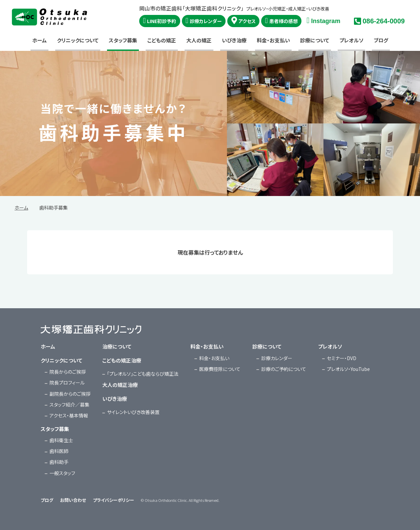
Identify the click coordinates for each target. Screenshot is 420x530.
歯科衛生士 (61, 440)
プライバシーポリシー (113, 500)
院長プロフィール (67, 382)
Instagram (326, 21)
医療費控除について (220, 369)
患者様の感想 (283, 21)
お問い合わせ (73, 500)
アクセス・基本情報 (69, 415)
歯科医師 (59, 451)
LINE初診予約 (162, 21)
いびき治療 (234, 40)
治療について (117, 346)
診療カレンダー (206, 21)
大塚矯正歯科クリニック (49, 17)
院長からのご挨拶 (68, 372)
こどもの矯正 (162, 40)
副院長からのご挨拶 (70, 394)
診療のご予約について (284, 369)
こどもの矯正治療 (122, 360)
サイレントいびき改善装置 (133, 412)
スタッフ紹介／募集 (69, 405)
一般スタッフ (62, 473)
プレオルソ (351, 40)
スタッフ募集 (123, 40)
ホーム (39, 40)
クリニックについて (78, 40)
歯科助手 (59, 462)
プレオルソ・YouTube (348, 369)
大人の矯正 (199, 40)
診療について (315, 40)
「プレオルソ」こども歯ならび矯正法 (143, 374)
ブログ (381, 40)
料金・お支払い (273, 40)
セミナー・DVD (342, 358)
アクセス (247, 21)
